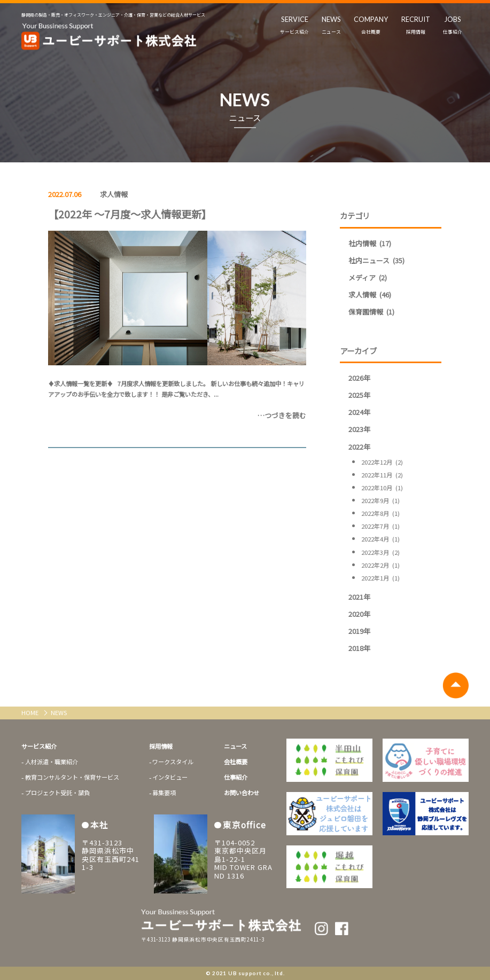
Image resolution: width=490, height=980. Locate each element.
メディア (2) (368, 277)
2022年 (359, 447)
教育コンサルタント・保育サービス (72, 777)
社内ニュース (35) (376, 260)
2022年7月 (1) (380, 526)
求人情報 (114, 194)
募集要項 (164, 793)
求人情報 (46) (370, 295)
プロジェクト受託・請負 (57, 793)
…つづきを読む (282, 415)
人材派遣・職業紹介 (52, 762)
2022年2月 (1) (380, 565)
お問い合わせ (242, 793)
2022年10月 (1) (382, 488)
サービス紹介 (39, 746)
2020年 (359, 614)
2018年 (359, 648)
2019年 (359, 631)
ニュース (235, 746)
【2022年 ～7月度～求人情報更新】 (130, 214)
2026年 (359, 378)
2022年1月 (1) (380, 578)
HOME (31, 712)
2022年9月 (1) (380, 500)
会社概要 (236, 762)
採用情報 (161, 746)
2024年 (359, 412)
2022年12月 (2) (382, 462)
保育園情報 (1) (371, 312)
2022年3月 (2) (380, 552)
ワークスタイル (173, 762)
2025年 (359, 395)
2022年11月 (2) (382, 475)
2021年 (359, 597)
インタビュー (170, 777)
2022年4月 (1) (380, 539)
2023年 (359, 429)
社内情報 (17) (370, 243)
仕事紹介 (236, 777)
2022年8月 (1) (380, 513)
